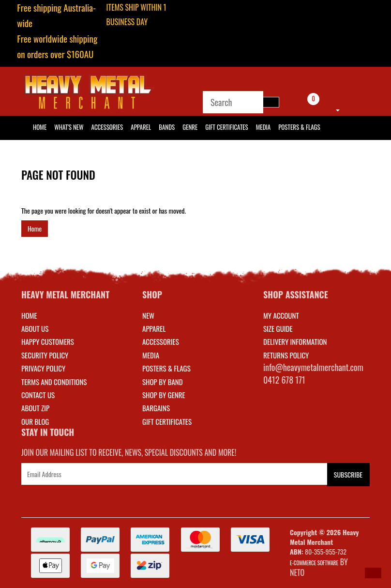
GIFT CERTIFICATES (167, 421)
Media (263, 127)
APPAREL (154, 328)
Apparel (141, 127)
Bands (167, 127)
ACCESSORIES (161, 341)
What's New (69, 127)
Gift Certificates (226, 127)
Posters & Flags (299, 127)
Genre (190, 127)
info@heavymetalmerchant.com (313, 367)
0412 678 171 (284, 380)
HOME (40, 127)
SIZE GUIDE (278, 328)
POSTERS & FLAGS (166, 368)
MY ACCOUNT (281, 315)
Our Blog (35, 421)
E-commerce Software (314, 563)
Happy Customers (48, 341)
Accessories (107, 127)
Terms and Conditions (54, 382)
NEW (148, 315)
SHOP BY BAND (163, 382)
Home (35, 228)
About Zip (35, 408)
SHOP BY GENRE (164, 395)
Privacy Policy (43, 368)
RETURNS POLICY (286, 355)
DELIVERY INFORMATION (295, 341)
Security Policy (45, 355)
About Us (35, 328)
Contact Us (38, 395)
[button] (373, 573)
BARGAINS (156, 408)
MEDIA (151, 355)
